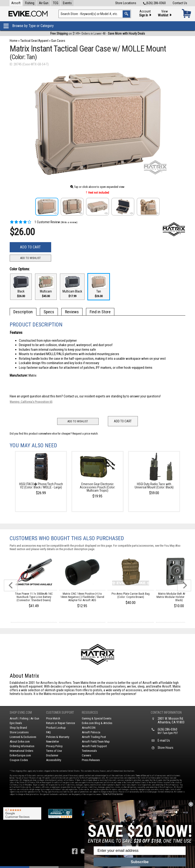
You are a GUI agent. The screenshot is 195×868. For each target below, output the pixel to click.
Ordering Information (22, 746)
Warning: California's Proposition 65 (31, 402)
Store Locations (126, 3)
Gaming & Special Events (97, 718)
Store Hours (165, 748)
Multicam (46, 287)
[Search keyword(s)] (95, 14)
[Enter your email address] (140, 851)
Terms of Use (54, 751)
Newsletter (53, 742)
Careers (86, 755)
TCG (56, 3)
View (165, 14)
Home (14, 41)
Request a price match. (85, 434)
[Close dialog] (191, 804)
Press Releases (91, 760)
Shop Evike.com (21, 713)
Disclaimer (52, 755)
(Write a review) (69, 222)
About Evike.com (20, 742)
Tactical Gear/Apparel (34, 41)
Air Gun (44, 3)
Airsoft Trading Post (94, 737)
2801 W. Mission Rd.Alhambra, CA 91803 (171, 720)
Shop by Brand (18, 728)
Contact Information (166, 713)
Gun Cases (58, 41)
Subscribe (140, 862)
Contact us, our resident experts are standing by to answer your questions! (112, 396)
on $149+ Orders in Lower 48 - (98, 34)
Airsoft (16, 3)
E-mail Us (164, 740)
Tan (99, 287)
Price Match (53, 718)
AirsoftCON (89, 728)
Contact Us (180, 3)
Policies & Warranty (58, 737)
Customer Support (60, 713)
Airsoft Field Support (94, 746)
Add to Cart (30, 247)
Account (145, 14)
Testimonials (89, 751)
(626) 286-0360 (154, 3)
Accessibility (54, 760)
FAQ (48, 732)
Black (21, 287)
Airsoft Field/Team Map (96, 742)
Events (67, 3)
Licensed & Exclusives (23, 737)
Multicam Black (72, 287)
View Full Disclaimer (113, 794)
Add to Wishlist (31, 258)
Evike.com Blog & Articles (97, 723)
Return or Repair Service (61, 723)
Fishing (30, 3)
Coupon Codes (19, 760)
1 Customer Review (35, 222)
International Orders (21, 751)
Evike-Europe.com (20, 755)
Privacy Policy (54, 746)
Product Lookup (56, 728)
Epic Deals (16, 723)
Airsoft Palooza (91, 732)
